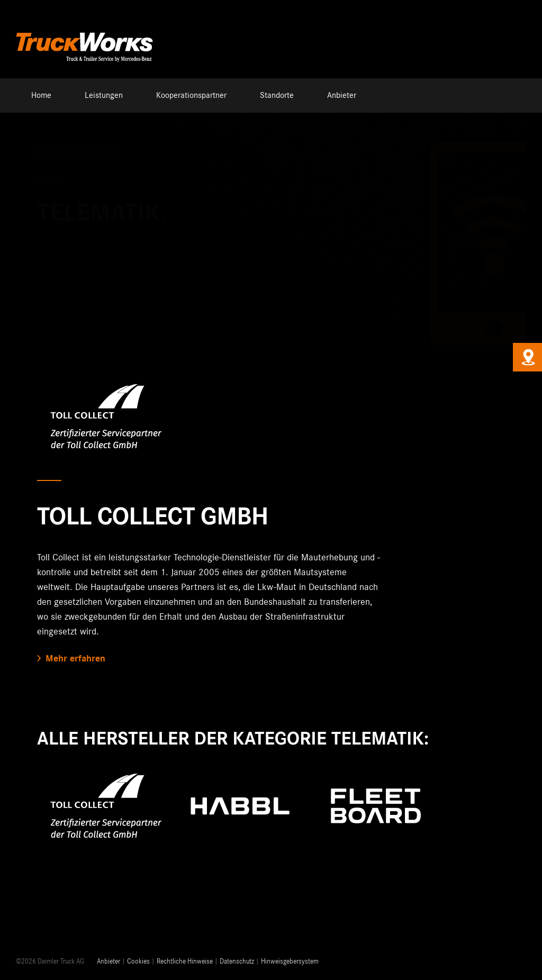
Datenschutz (237, 962)
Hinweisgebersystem (290, 962)
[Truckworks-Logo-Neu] (85, 31)
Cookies (138, 962)
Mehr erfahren (75, 659)
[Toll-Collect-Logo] (105, 379)
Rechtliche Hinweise (185, 962)
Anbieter (109, 962)
